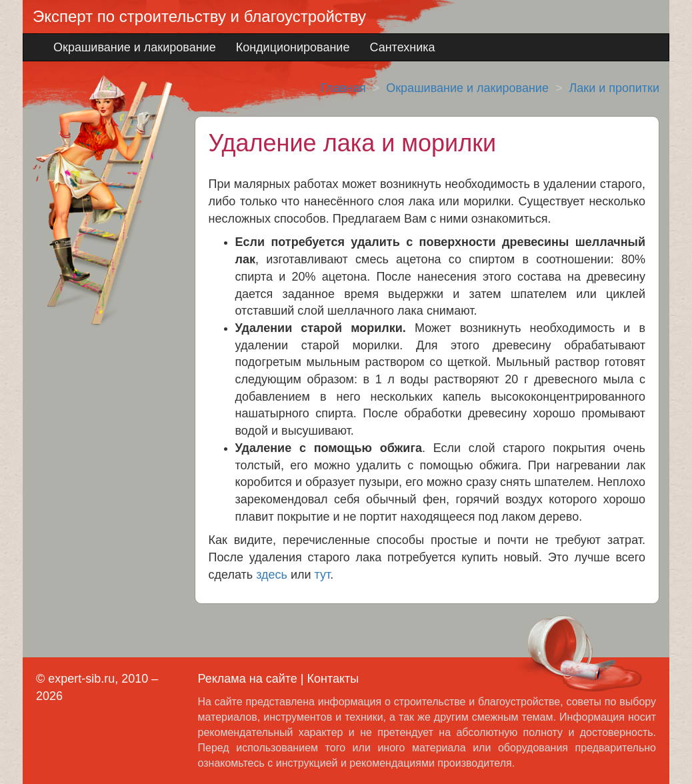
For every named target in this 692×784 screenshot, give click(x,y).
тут (323, 575)
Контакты (333, 679)
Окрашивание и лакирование (467, 88)
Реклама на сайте (248, 679)
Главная (343, 88)
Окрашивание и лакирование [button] (135, 47)
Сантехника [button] (402, 47)
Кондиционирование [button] (293, 47)
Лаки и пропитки (614, 88)
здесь (272, 575)
